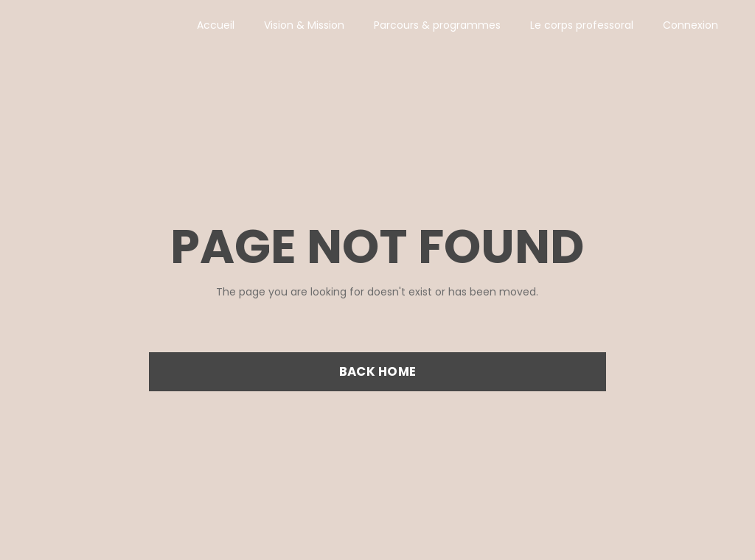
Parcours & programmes (437, 25)
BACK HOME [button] (377, 371)
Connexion (690, 25)
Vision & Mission (304, 25)
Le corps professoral (582, 25)
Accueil (216, 25)
